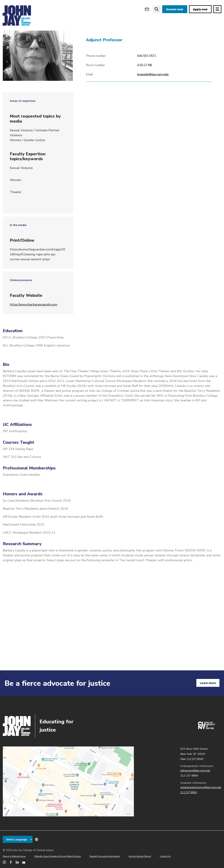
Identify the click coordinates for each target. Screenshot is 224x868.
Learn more (208, 683)
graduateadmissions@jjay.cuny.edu (201, 787)
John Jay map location (68, 781)
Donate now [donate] (175, 9)
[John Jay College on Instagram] (4, 862)
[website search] (157, 9)
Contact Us (165, 856)
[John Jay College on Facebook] (11, 862)
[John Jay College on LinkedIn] (17, 862)
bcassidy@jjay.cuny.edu (153, 94)
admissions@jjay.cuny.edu (195, 771)
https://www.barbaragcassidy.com (34, 324)
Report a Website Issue (14, 856)
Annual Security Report (140, 856)
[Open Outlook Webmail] (147, 9)
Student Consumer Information (105, 856)
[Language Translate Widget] (18, 839)
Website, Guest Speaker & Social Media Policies (58, 856)
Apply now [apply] (200, 9)
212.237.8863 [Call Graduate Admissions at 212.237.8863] (189, 792)
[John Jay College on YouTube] (24, 862)
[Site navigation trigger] (217, 9)
